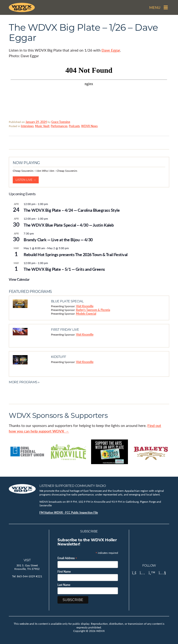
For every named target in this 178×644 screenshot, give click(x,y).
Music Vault (42, 126)
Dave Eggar (111, 50)
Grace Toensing (61, 122)
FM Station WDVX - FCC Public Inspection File (69, 513)
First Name (64, 572)
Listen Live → (26, 180)
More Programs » (24, 382)
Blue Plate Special (67, 301)
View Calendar (19, 279)
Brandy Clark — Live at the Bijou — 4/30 (58, 239)
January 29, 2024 (36, 122)
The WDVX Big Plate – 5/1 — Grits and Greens (64, 269)
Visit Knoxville (85, 306)
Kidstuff (59, 357)
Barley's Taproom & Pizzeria (93, 310)
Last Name (64, 585)
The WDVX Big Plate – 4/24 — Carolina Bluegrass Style (72, 210)
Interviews (27, 126)
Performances (59, 126)
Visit (27, 560)
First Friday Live (65, 330)
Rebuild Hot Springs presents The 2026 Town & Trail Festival (76, 254)
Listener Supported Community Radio (73, 486)
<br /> (89, 89)
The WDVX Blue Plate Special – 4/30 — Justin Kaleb (69, 225)
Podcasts (74, 126)
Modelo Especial (86, 314)
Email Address (67, 558)
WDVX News (89, 126)
